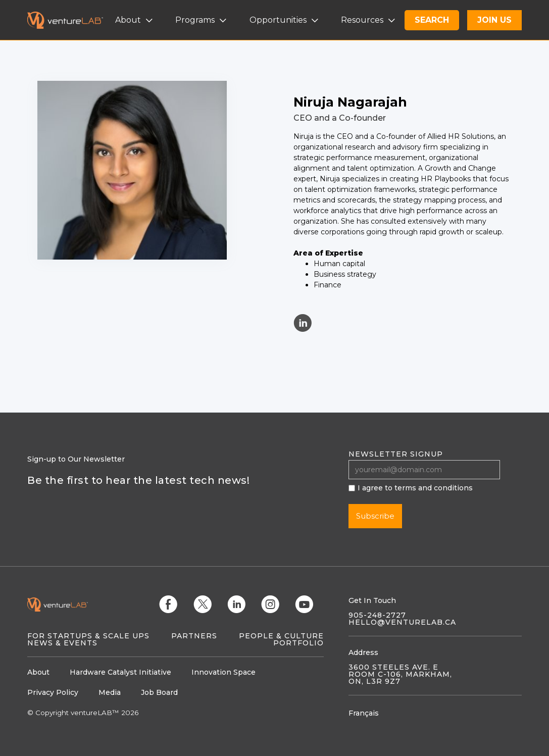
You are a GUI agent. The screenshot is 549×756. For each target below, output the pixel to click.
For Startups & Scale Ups (88, 636)
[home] (71, 20)
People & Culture (281, 636)
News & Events (62, 643)
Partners (194, 636)
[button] (135, 20)
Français (364, 713)
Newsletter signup (396, 454)
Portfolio (298, 643)
